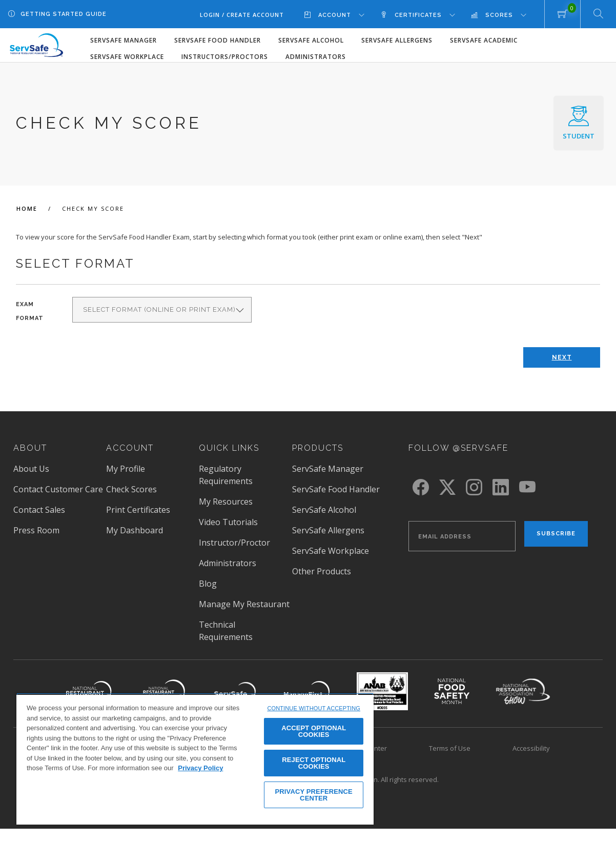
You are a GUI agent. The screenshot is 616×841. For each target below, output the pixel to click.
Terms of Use (450, 748)
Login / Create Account (242, 15)
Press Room (36, 530)
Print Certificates (138, 510)
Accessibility (531, 748)
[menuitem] (342, 15)
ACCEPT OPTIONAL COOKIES (314, 731)
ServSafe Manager (124, 40)
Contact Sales (39, 510)
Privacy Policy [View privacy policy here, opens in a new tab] (200, 768)
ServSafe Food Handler (218, 40)
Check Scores (131, 489)
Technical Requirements (226, 631)
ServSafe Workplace (127, 57)
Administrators (316, 57)
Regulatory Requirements (226, 475)
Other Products (322, 571)
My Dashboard (135, 530)
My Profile (126, 469)
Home (28, 208)
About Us (31, 469)
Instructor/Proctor (234, 543)
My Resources (226, 502)
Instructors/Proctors (225, 57)
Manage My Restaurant (244, 604)
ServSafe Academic (484, 40)
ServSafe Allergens (397, 40)
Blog (208, 584)
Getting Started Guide (64, 14)
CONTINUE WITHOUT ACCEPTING (314, 708)
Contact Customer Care (58, 489)
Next (562, 357)
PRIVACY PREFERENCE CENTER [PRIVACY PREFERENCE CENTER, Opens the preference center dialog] (314, 795)
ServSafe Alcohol (311, 40)
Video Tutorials (228, 522)
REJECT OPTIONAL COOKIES (314, 763)
